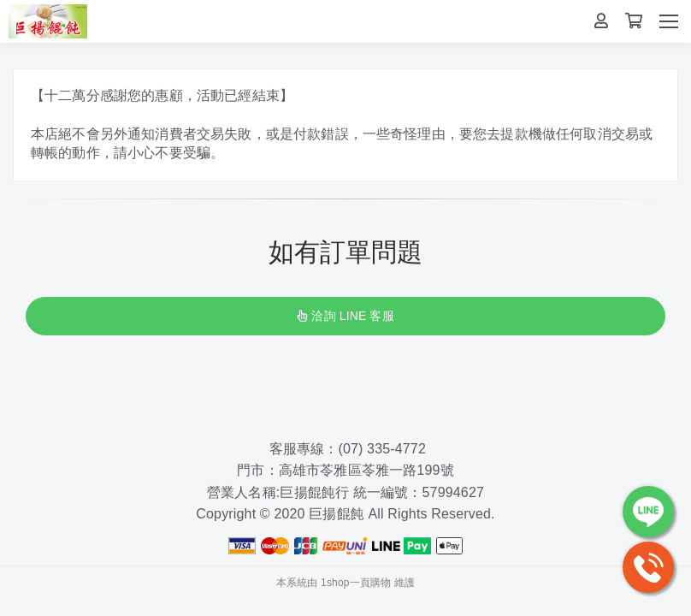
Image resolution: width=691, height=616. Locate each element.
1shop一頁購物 (356, 583)
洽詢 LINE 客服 (345, 316)
